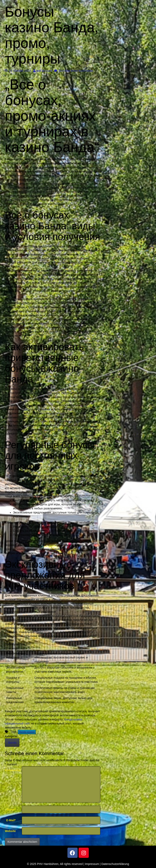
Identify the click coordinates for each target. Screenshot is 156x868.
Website (10, 831)
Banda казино (27, 732)
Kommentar (12, 770)
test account (43, 71)
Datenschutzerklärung (115, 864)
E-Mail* (11, 820)
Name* (11, 809)
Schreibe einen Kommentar (74, 71)
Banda (12, 743)
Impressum (92, 864)
